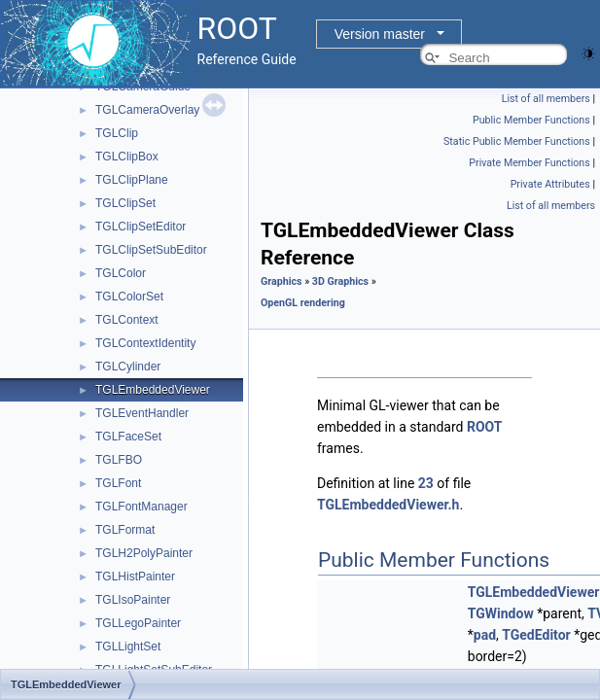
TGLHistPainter (135, 577)
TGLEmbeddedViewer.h (388, 505)
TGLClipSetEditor (141, 227)
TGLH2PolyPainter (144, 553)
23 (426, 483)
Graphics (282, 281)
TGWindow (501, 613)
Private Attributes (550, 184)
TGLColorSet (129, 297)
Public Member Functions (531, 120)
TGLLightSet (128, 647)
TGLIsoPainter (133, 600)
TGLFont (118, 483)
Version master (380, 34)
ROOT (485, 427)
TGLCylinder (128, 367)
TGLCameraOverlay (147, 110)
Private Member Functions (529, 163)
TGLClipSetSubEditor (151, 250)
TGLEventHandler (142, 413)
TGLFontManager (141, 507)
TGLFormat (125, 530)
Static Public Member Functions (517, 141)
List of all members (546, 99)
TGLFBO (119, 460)
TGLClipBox (127, 157)
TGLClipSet (125, 203)
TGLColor (121, 273)
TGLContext (127, 320)
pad (485, 635)
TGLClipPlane (132, 180)
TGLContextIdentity (145, 343)
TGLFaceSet (128, 437)
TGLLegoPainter (138, 623)
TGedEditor (536, 635)
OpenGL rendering (303, 303)
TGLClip (117, 133)
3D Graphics (340, 281)
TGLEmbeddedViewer (153, 390)
